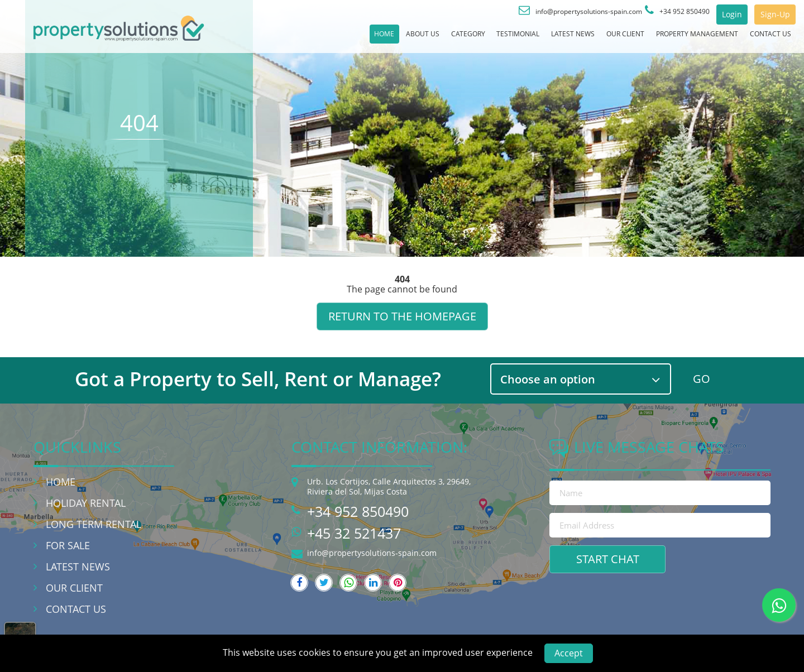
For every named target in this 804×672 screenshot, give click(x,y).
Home (248, 39)
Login (712, 15)
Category (362, 39)
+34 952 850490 (358, 511)
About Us (301, 39)
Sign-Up (768, 15)
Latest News (502, 39)
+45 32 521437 (354, 533)
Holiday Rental (86, 503)
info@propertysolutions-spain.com (372, 553)
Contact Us (762, 39)
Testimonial (430, 39)
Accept (569, 653)
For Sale (68, 545)
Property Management (666, 39)
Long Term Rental (94, 524)
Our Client (572, 39)
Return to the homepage (402, 316)
